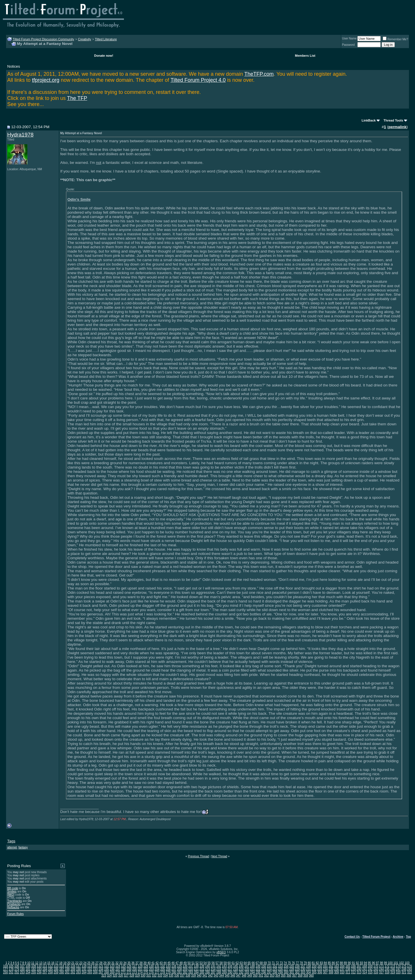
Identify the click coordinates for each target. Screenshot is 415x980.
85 (329, 963)
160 (320, 966)
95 (369, 963)
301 (292, 972)
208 (179, 969)
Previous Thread (198, 856)
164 (342, 966)
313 (359, 972)
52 (197, 963)
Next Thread (219, 856)
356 (289, 976)
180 (22, 969)
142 (219, 966)
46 (173, 963)
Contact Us (352, 937)
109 (34, 966)
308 (331, 972)
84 (325, 963)
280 (174, 972)
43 (161, 963)
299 (281, 972)
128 (140, 966)
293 (247, 972)
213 (208, 969)
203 (151, 969)
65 (249, 963)
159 (314, 966)
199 (129, 969)
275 (146, 972)
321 (404, 972)
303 (303, 972)
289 (224, 972)
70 (269, 963)
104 (6, 966)
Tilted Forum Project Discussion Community (44, 39)
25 (89, 963)
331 (149, 976)
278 (163, 972)
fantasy (23, 847)
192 (90, 969)
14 (45, 963)
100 (390, 963)
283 (191, 972)
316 (376, 972)
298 (275, 972)
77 (297, 963)
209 (185, 969)
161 (326, 966)
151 (269, 966)
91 (353, 963)
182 (34, 969)
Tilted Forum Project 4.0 (198, 80)
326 (121, 976)
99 (385, 963)
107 (22, 966)
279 (168, 972)
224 (269, 969)
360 (311, 976)
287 (213, 972)
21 (73, 963)
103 (407, 963)
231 (309, 969)
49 (185, 963)
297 (269, 972)
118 (84, 966)
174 (398, 966)
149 (258, 966)
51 (193, 963)
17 (57, 963)
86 (333, 963)
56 (213, 963)
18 (61, 963)
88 (341, 963)
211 (196, 969)
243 (376, 969)
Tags (11, 841)
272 (129, 972)
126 (129, 966)
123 (112, 966)
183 (39, 969)
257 (45, 972)
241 (365, 969)
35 (129, 963)
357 (294, 976)
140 (208, 966)
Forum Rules (15, 914)
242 (370, 969)
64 (245, 963)
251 (11, 972)
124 (118, 966)
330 (143, 976)
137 (191, 966)
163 (336, 966)
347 (238, 976)
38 (141, 963)
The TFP (77, 98)
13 (41, 963)
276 (151, 972)
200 (135, 969)
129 (146, 966)
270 (118, 972)
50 (189, 963)
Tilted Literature (106, 39)
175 (404, 966)
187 (62, 969)
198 (123, 969)
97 (377, 963)
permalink (398, 127)
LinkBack (369, 120)
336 (177, 976)
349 (250, 976)
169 (370, 966)
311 (348, 972)
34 (125, 963)
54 (205, 963)
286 (208, 972)
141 (213, 966)
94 (365, 963)
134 (174, 966)
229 (297, 969)
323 (104, 976)
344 (221, 976)
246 (393, 969)
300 (286, 972)
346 (233, 976)
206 (168, 969)
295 (258, 972)
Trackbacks (15, 901)
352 (266, 976)
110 (39, 966)
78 (301, 963)
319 (393, 972)
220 (247, 969)
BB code (13, 888)
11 (33, 963)
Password (348, 45)
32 (117, 963)
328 (132, 976)
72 (277, 963)
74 (285, 963)
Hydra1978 (20, 135)
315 (370, 972)
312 (353, 972)
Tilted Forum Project (376, 937)
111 (45, 966)
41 (153, 963)
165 (348, 966)
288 (219, 972)
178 (11, 969)
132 (163, 966)
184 (45, 969)
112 (51, 966)
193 (95, 969)
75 (289, 963)
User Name (349, 38)
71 (273, 963)
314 (365, 972)
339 (194, 976)
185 (51, 969)
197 (118, 969)
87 (337, 963)
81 (313, 963)
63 (241, 963)
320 (398, 972)
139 (202, 966)
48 (181, 963)
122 (106, 966)
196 (112, 969)
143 (224, 966)
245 (387, 969)
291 (236, 972)
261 (67, 972)
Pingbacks (14, 904)
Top (408, 937)
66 (253, 963)
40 (149, 963)
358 (300, 976)
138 (196, 966)
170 (376, 966)
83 (321, 963)
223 (264, 969)
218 (236, 969)
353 (272, 976)
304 (309, 972)
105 (11, 966)
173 (393, 966)
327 (126, 976)
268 (106, 972)
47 (177, 963)
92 (358, 963)
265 (90, 972)
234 (326, 969)
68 (261, 963)
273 (135, 972)
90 (349, 963)
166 (353, 966)
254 (28, 972)
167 (359, 966)
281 (179, 972)
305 (314, 972)
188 (67, 969)
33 (121, 963)
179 (17, 969)
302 (297, 972)
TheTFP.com (259, 74)
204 (157, 969)
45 (169, 963)
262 (73, 972)
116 (73, 966)
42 (157, 963)
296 (264, 972)
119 (90, 966)
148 (252, 966)
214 (213, 969)
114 (62, 966)
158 (309, 966)
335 (171, 976)
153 (281, 966)
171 (381, 966)
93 (361, 963)
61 (233, 963)
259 (56, 972)
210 (191, 969)
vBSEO (221, 952)
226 (281, 969)
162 (331, 966)
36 (133, 963)
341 (205, 976)
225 (275, 969)
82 (317, 963)
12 (37, 963)
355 (283, 976)
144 (230, 966)
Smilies (12, 891)
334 (166, 976)
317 (381, 972)
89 (345, 963)
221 (252, 969)
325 (115, 976)
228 (292, 969)
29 (105, 963)
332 (154, 976)
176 (410, 966)
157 (303, 966)
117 (79, 966)
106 (17, 966)
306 (320, 972)
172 (387, 966)
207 (174, 969)
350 (255, 976)
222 (258, 969)
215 (219, 969)
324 (109, 976)
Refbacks (13, 907)
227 (286, 969)
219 (241, 969)
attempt (12, 847)
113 (56, 966)
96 (373, 963)
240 (359, 969)
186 (56, 969)
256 (39, 972)
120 (95, 966)
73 (281, 963)
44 (165, 963)
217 (230, 969)
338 (188, 976)
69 (265, 963)
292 (241, 972)
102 (402, 963)
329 (137, 976)
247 (398, 969)
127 (135, 966)
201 (140, 969)
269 (112, 972)
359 (306, 976)
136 (185, 966)
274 (140, 972)
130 (151, 966)
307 (326, 972)
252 (17, 972)
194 (101, 969)
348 (244, 976)
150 (264, 966)
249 (410, 969)
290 (230, 972)
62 (237, 963)
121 (101, 966)
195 (106, 969)
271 (123, 972)
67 (257, 963)
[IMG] (11, 895)
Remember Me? (395, 39)
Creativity (84, 39)
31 (113, 963)
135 (179, 966)
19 (65, 963)
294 (252, 972)
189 (73, 969)
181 (28, 969)
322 (410, 972)
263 (79, 972)
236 (336, 969)
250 (6, 972)
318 (387, 972)
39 (145, 963)
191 (84, 969)
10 (29, 963)
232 (314, 969)
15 (49, 963)
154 (286, 966)
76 (293, 963)
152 (275, 966)
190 (79, 969)
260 (62, 972)
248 (404, 969)
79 (305, 963)
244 (381, 969)
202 (146, 969)
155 (292, 966)
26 (93, 963)
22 (77, 963)
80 (309, 963)
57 (217, 963)
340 (199, 976)
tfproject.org (46, 80)
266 (95, 972)
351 (261, 976)
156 (297, 966)
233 (320, 969)
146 (241, 966)
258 (51, 972)
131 (157, 966)
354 (278, 976)
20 (69, 963)
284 (196, 972)
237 (342, 969)
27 (97, 963)
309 (336, 972)
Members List (305, 56)
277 (157, 972)
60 (229, 963)
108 (28, 966)
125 (123, 966)
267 (101, 972)
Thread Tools (393, 120)
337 (182, 976)
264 (84, 972)
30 (109, 963)
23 (81, 963)
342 (210, 976)
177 (6, 969)
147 (247, 966)
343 (216, 976)
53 (201, 963)
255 (34, 972)
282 (185, 972)
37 (137, 963)
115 (67, 966)
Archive (398, 937)
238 (348, 969)
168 (365, 966)
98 (381, 963)
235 (331, 969)
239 (353, 969)
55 (209, 963)
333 (160, 976)
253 (22, 972)
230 (303, 969)
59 (225, 963)
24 (85, 963)
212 (202, 969)
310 (342, 972)
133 (168, 966)
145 (236, 966)
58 (221, 963)
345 (227, 976)
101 (396, 963)
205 (163, 969)
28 (101, 963)
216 (224, 969)
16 (53, 963)
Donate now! (104, 56)
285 (202, 972)
